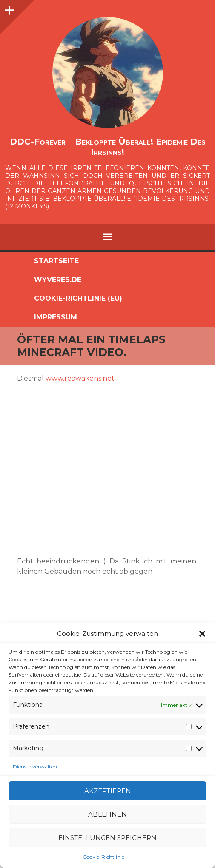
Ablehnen (107, 814)
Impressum (56, 317)
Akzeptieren (108, 791)
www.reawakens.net (80, 378)
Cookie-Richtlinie (103, 857)
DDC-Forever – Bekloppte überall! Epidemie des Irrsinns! (108, 147)
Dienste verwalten (35, 767)
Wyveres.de (58, 280)
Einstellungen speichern (107, 838)
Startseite (56, 261)
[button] (202, 634)
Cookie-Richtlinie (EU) (78, 298)
